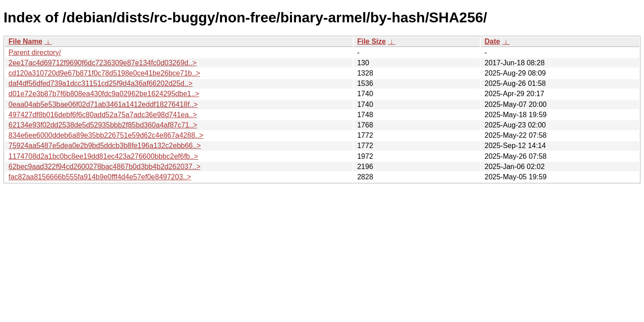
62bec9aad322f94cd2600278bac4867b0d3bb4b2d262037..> (104, 167)
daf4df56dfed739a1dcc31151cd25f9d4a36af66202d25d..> (101, 83)
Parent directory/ (35, 53)
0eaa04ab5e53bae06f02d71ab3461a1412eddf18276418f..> (103, 104)
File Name (25, 41)
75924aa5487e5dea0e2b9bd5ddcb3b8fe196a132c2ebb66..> (105, 146)
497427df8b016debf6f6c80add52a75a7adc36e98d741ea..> (103, 115)
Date (492, 41)
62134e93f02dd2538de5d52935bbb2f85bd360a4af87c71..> (103, 125)
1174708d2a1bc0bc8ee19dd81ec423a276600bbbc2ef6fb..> (103, 156)
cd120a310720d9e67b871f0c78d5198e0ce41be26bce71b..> (104, 73)
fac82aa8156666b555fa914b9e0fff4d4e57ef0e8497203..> (100, 177)
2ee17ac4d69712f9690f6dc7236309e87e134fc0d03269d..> (102, 63)
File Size (372, 41)
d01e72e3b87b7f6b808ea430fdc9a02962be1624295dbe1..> (104, 94)
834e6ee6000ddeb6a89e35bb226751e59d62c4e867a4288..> (106, 135)
